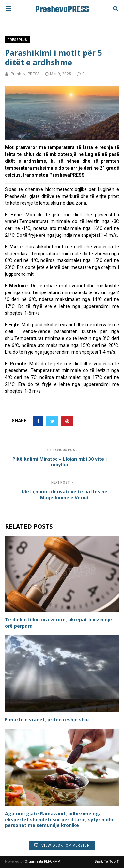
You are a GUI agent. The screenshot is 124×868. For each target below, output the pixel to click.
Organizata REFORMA (43, 862)
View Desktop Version (62, 846)
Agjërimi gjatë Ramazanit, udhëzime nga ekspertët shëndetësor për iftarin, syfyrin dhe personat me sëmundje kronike (60, 819)
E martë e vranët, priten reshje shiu (47, 719)
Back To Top (107, 861)
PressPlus (17, 40)
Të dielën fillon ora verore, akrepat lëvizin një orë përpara (58, 623)
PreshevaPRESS (62, 10)
